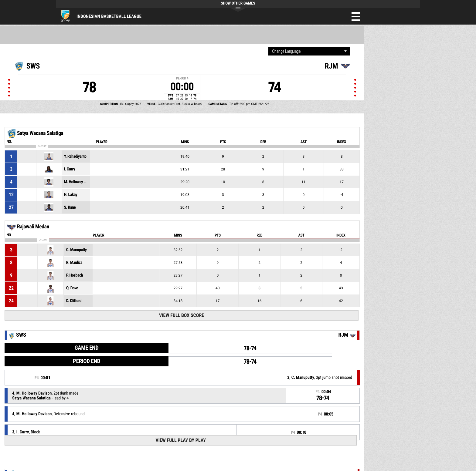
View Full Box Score (182, 315)
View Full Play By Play (180, 440)
